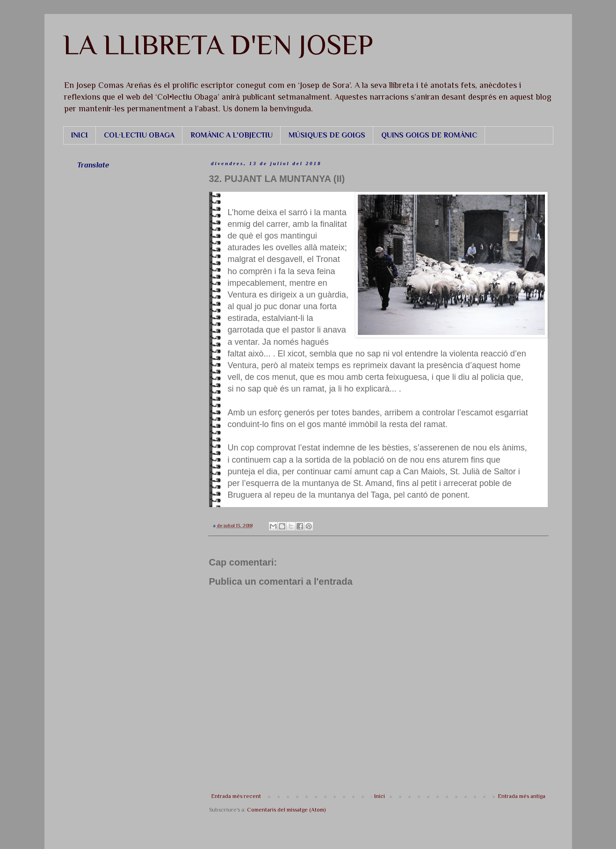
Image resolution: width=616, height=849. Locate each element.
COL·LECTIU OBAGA (139, 135)
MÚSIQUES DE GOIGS (327, 135)
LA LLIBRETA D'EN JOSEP (218, 45)
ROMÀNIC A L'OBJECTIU (232, 135)
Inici (380, 796)
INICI (80, 135)
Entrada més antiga (522, 796)
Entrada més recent (236, 796)
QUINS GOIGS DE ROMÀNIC (429, 135)
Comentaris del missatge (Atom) (286, 810)
